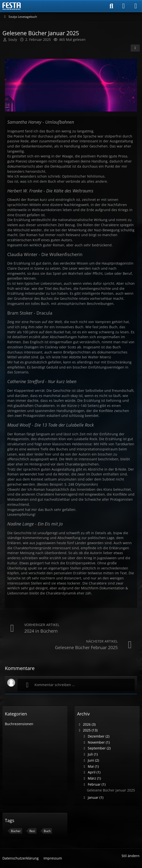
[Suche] (111, 6)
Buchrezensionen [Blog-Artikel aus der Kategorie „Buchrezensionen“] (19, 724)
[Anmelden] (124, 6)
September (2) (96, 748)
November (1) (96, 742)
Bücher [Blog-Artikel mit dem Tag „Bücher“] (16, 831)
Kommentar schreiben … (49, 685)
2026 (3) (86, 724)
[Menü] (136, 6)
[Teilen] (135, 48)
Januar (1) (93, 797)
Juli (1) (90, 754)
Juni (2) (90, 760)
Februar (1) (94, 784)
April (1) (91, 772)
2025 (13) (87, 730)
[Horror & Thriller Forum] (12, 6)
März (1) (91, 778)
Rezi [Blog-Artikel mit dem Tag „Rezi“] (32, 831)
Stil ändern (131, 856)
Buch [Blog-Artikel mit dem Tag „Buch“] (47, 831)
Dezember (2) (96, 736)
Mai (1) (90, 766)
